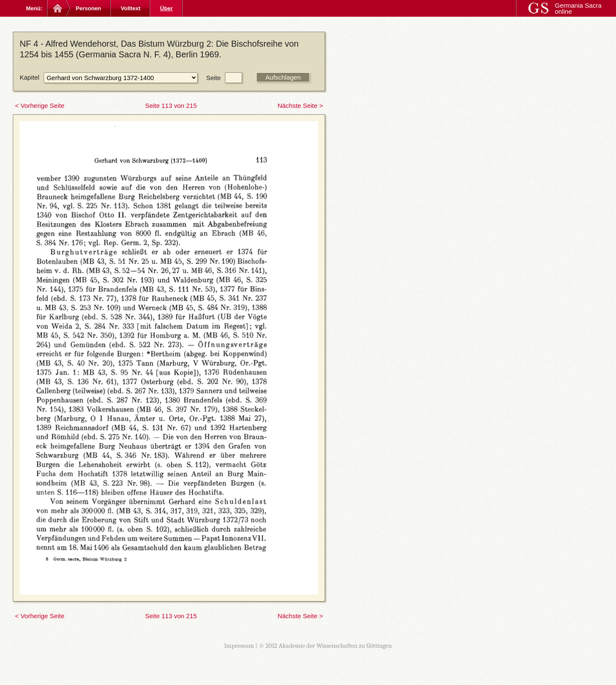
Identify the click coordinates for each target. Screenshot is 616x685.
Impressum (239, 646)
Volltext (130, 8)
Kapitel (30, 77)
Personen (88, 8)
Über (166, 8)
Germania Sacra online (578, 8)
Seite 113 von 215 (171, 106)
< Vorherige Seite (40, 106)
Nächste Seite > (300, 106)
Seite (213, 78)
